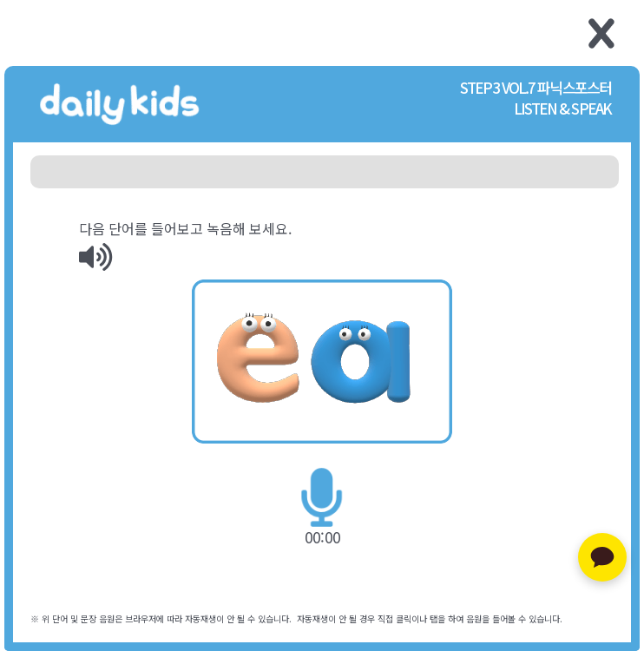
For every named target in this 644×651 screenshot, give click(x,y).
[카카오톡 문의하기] (602, 557)
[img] (95, 257)
